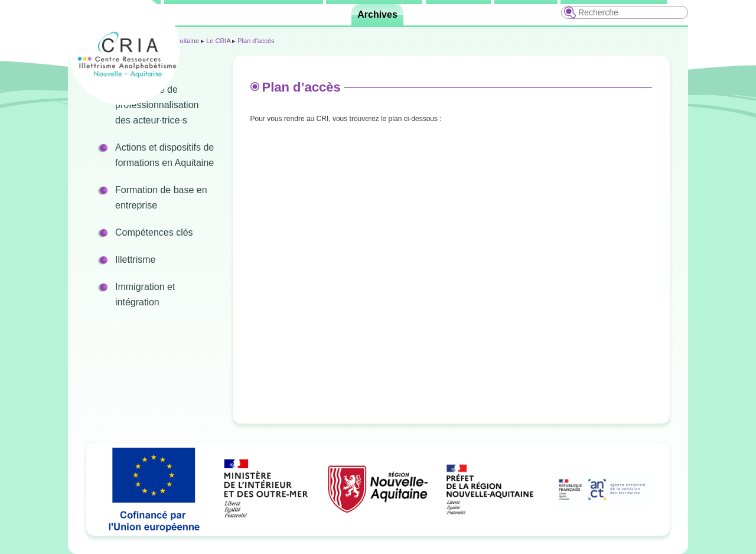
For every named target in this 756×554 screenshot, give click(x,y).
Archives (377, 14)
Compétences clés (154, 232)
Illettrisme (135, 260)
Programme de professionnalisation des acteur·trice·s (157, 105)
